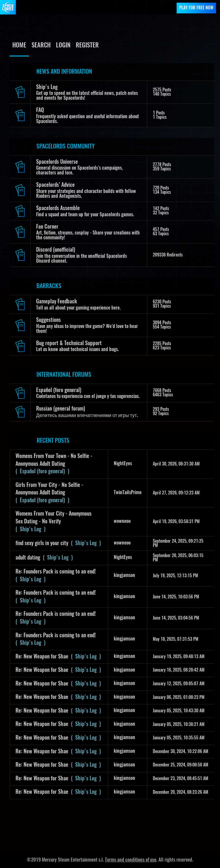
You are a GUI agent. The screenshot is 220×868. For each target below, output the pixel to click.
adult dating (28, 558)
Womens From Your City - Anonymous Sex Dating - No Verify (54, 518)
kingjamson (124, 576)
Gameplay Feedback (57, 302)
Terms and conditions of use (131, 860)
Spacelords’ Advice (55, 185)
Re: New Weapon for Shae (42, 657)
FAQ (40, 110)
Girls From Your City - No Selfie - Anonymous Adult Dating (49, 489)
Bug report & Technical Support (69, 344)
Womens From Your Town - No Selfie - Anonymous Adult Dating (54, 460)
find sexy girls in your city (42, 543)
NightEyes (123, 464)
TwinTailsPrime (128, 493)
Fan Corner (47, 227)
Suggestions (48, 320)
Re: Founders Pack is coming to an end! (56, 572)
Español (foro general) (59, 390)
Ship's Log (47, 87)
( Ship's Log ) (31, 530)
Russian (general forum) (61, 409)
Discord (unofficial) (56, 250)
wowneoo (122, 521)
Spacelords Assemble (58, 208)
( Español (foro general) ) (42, 472)
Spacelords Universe (57, 162)
